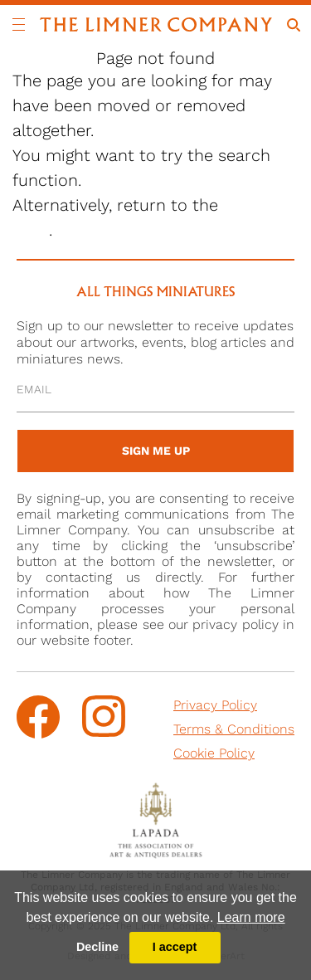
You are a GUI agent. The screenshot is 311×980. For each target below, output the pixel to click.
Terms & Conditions (234, 729)
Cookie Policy (214, 753)
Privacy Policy (215, 705)
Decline (97, 947)
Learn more (251, 917)
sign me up (156, 451)
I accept (175, 947)
